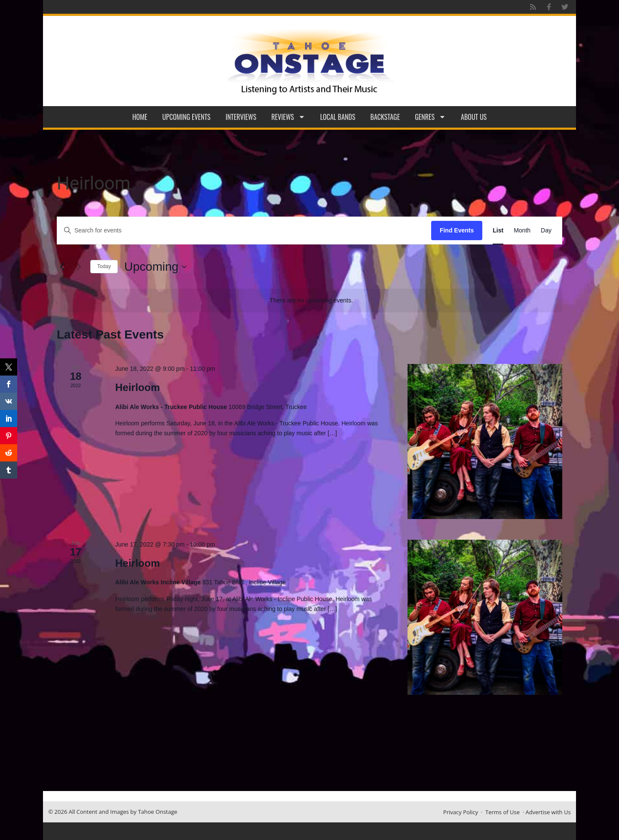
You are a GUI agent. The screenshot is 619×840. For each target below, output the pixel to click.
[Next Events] (79, 267)
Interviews (241, 117)
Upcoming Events (187, 117)
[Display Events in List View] (498, 231)
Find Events (457, 230)
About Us (474, 117)
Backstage (385, 117)
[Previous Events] (62, 267)
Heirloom (138, 387)
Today (104, 266)
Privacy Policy (461, 812)
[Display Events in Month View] (522, 231)
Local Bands (338, 117)
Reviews (288, 117)
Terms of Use (503, 812)
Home (140, 117)
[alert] (311, 301)
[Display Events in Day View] (546, 231)
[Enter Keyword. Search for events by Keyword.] (244, 231)
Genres (430, 117)
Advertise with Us (548, 812)
